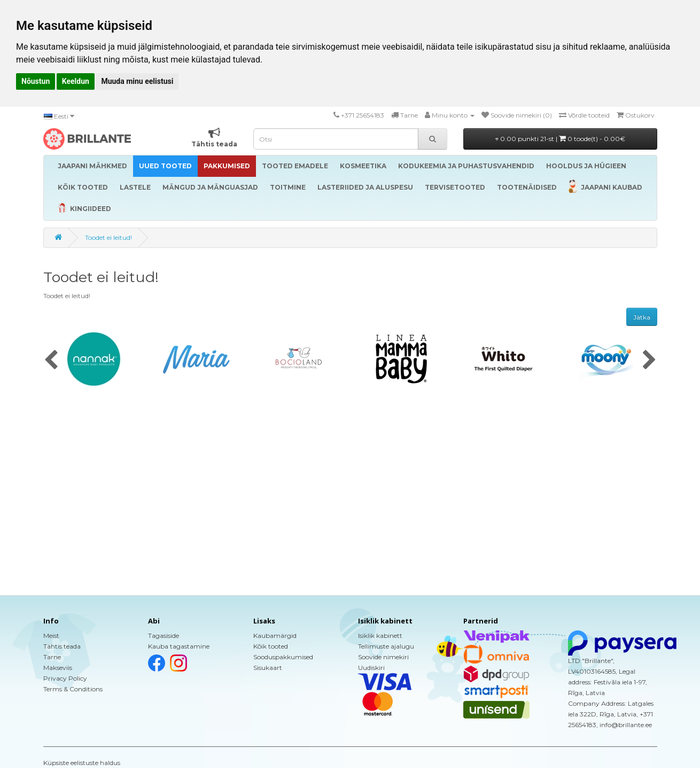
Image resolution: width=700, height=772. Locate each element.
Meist (51, 635)
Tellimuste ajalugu (386, 646)
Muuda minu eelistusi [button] (137, 81)
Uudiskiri (371, 668)
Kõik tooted (271, 646)
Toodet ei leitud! (108, 237)
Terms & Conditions (73, 689)
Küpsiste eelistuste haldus (82, 763)
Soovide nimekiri (383, 657)
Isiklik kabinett (380, 635)
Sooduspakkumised (283, 657)
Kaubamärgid (275, 635)
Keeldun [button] (76, 81)
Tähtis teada (62, 646)
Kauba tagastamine (179, 646)
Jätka (642, 317)
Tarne (52, 657)
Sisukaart (268, 668)
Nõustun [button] (36, 81)
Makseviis (58, 668)
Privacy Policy (65, 678)
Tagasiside (164, 635)
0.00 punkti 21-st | (560, 139)
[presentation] (51, 361)
